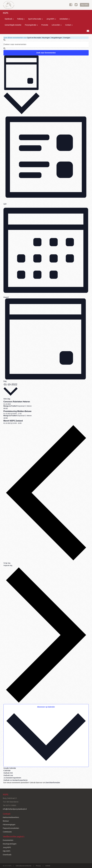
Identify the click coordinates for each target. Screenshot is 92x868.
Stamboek (9, 19)
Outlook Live (8, 775)
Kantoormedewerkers (11, 817)
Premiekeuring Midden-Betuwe (17, 411)
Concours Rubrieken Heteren (17, 402)
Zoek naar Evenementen (46, 53)
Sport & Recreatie (35, 19)
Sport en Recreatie (34, 38)
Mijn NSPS (7, 851)
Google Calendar (10, 768)
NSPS (6, 13)
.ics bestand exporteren (12, 778)
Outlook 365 (8, 773)
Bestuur (6, 821)
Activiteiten (65, 19)
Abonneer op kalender (46, 707)
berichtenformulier (53, 783)
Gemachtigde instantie (13, 25)
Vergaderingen (57, 38)
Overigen (67, 38)
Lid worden (57, 25)
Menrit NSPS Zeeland (13, 421)
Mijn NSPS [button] (85, 5)
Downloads (7, 855)
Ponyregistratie (31, 25)
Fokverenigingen (9, 825)
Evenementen (8, 840)
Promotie (45, 25)
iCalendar (7, 771)
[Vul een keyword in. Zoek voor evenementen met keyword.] (46, 44)
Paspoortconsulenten (11, 828)
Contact (69, 25)
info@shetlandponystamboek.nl (15, 809)
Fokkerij (21, 19)
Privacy (38, 866)
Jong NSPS (51, 19)
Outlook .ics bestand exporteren (16, 780)
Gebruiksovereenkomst (23, 866)
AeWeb (48, 866)
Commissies (7, 832)
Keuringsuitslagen (10, 844)
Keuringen (46, 38)
